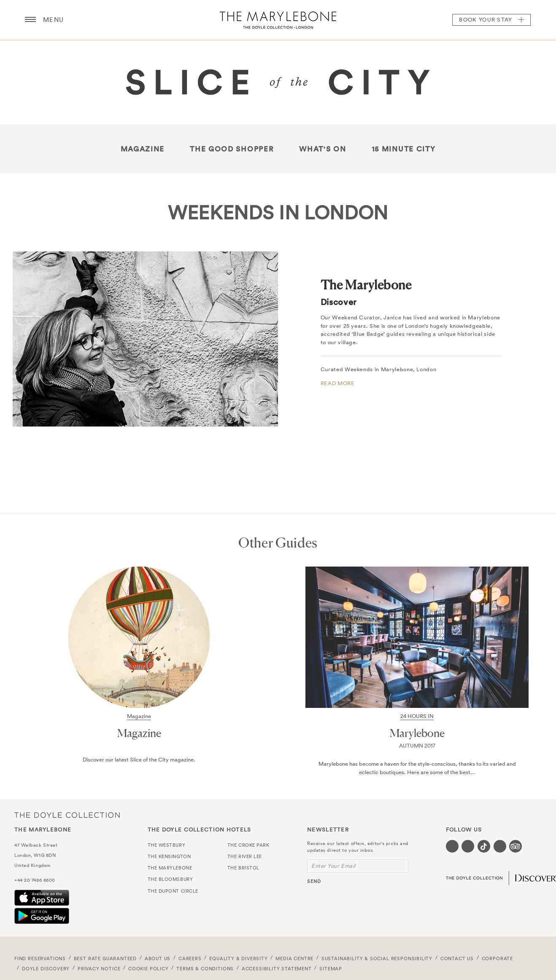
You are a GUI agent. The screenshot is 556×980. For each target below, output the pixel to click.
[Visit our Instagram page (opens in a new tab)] (468, 846)
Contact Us (457, 958)
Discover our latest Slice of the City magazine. (139, 760)
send (314, 881)
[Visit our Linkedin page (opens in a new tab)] (500, 846)
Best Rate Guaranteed (105, 958)
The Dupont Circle (173, 891)
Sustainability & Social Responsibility (377, 958)
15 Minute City (404, 149)
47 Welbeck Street (36, 845)
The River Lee (245, 856)
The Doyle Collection (67, 815)
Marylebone (417, 733)
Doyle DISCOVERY (46, 969)
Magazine (143, 149)
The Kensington (169, 856)
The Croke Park (248, 845)
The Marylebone (278, 20)
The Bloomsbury (170, 879)
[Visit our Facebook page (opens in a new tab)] (452, 846)
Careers (190, 958)
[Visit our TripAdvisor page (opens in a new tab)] (516, 846)
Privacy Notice (99, 969)
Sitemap (331, 969)
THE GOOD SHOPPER (232, 149)
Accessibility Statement (277, 969)
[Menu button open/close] (30, 20)
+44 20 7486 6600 (35, 880)
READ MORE (338, 383)
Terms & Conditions (205, 969)
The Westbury (167, 845)
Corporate (497, 958)
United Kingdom (32, 865)
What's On (323, 149)
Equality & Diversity (239, 958)
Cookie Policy (148, 969)
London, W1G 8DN (35, 855)
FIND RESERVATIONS (40, 958)
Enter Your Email (333, 866)
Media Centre (294, 958)
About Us (158, 958)
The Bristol (243, 868)
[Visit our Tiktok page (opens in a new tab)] (484, 846)
